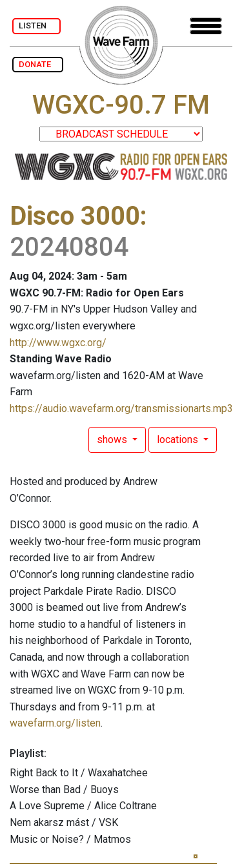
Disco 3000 (75, 216)
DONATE (38, 64)
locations (179, 439)
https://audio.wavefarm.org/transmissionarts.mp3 (121, 408)
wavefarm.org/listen (55, 723)
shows (113, 439)
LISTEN (36, 26)
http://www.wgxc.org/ (58, 343)
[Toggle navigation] (206, 26)
